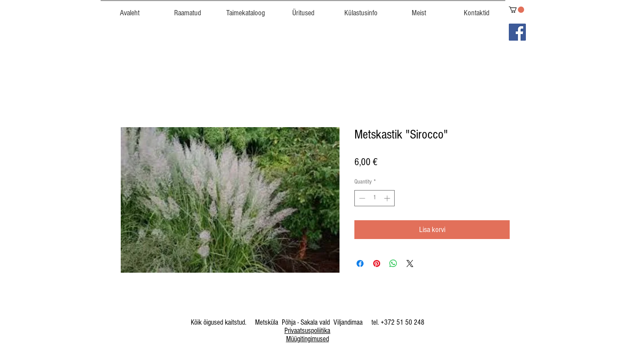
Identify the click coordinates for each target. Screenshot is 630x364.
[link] (516, 10)
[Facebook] (517, 32)
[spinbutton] (374, 198)
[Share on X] (410, 263)
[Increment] (388, 198)
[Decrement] (361, 198)
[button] (245, 9)
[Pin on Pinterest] (377, 263)
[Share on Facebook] (360, 263)
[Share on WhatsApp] (393, 263)
